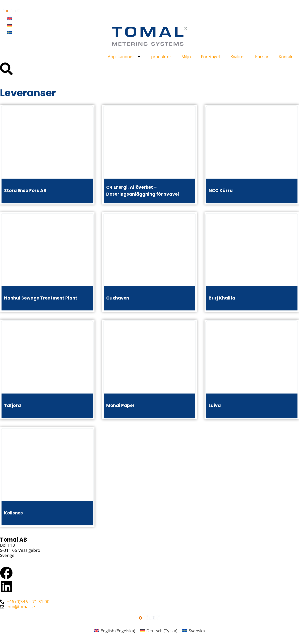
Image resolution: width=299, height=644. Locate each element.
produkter (161, 57)
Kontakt (286, 57)
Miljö (186, 57)
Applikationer (124, 57)
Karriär (262, 57)
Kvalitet (238, 57)
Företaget (211, 57)
